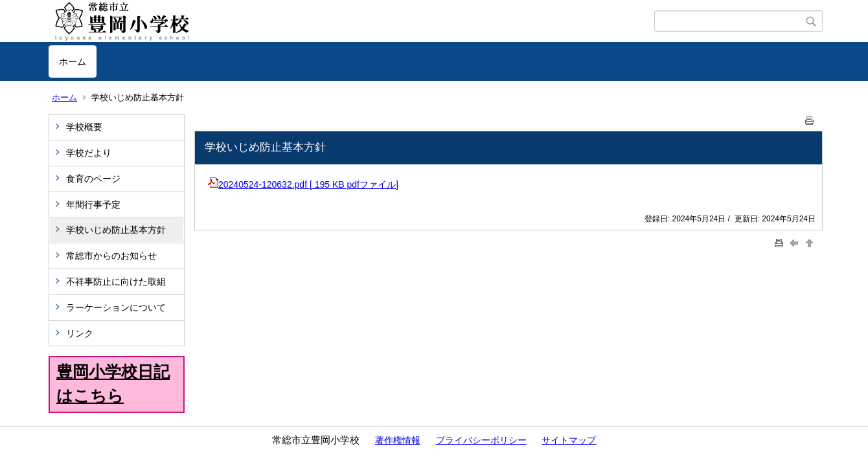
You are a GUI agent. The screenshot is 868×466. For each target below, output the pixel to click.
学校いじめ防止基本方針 (116, 230)
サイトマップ (569, 440)
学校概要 (84, 127)
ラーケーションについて (116, 307)
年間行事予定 (93, 205)
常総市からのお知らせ (111, 256)
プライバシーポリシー (481, 440)
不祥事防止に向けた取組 (116, 282)
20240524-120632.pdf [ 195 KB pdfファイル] (303, 184)
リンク (80, 333)
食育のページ (93, 179)
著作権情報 (398, 440)
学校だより (89, 153)
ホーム (73, 61)
